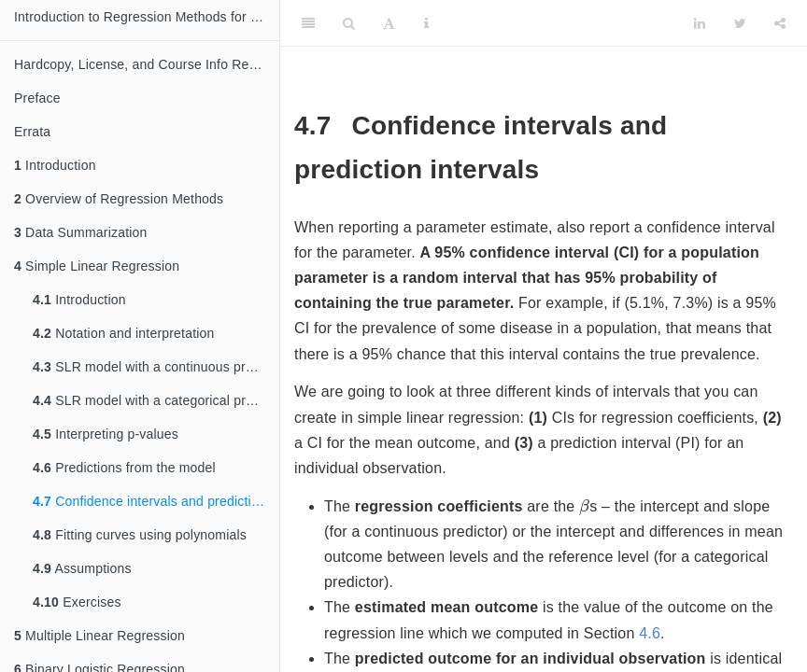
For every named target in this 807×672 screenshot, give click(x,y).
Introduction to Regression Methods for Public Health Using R (147, 17)
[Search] (349, 23)
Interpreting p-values (106, 434)
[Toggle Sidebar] (308, 23)
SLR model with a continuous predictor (156, 367)
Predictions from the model (124, 468)
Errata (32, 132)
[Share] (780, 23)
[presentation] (584, 507)
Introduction (55, 165)
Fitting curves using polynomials (140, 535)
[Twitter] (740, 23)
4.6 (650, 633)
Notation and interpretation (124, 333)
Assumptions (82, 568)
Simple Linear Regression (97, 266)
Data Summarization (81, 232)
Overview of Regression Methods (119, 199)
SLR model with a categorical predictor (156, 400)
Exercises (77, 602)
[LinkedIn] (700, 23)
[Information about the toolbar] (426, 23)
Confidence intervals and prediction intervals (156, 501)
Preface (37, 98)
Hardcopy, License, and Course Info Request (147, 64)
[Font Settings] (389, 23)
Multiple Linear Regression (99, 636)
